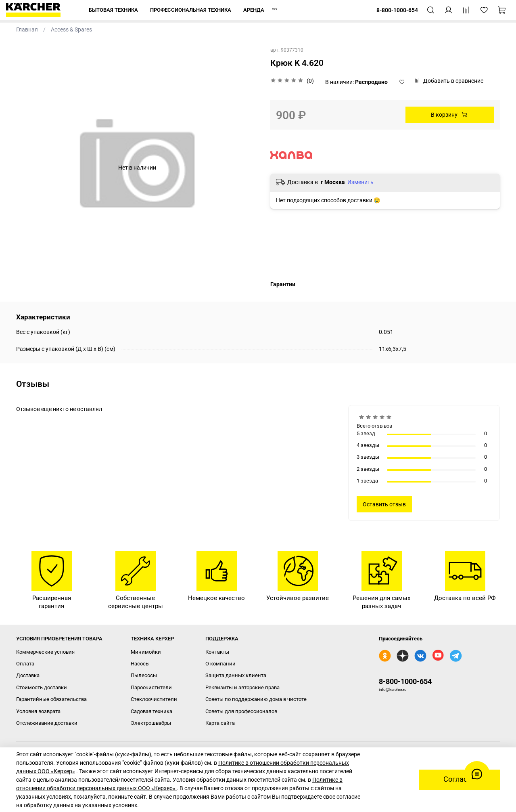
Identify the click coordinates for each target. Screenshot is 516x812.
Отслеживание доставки (47, 723)
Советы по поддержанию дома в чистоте (256, 699)
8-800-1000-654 (405, 681)
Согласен (459, 779)
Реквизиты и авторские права (242, 687)
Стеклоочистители (154, 699)
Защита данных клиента (236, 675)
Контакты (217, 652)
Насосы (140, 664)
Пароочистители (151, 687)
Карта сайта (220, 723)
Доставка (28, 675)
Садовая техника (151, 711)
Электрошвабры (151, 723)
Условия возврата (38, 711)
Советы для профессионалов (241, 711)
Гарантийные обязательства (51, 699)
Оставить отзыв (384, 504)
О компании (220, 664)
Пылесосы (144, 675)
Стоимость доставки (42, 687)
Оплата (25, 664)
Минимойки (146, 652)
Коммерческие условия (45, 652)
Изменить (360, 182)
